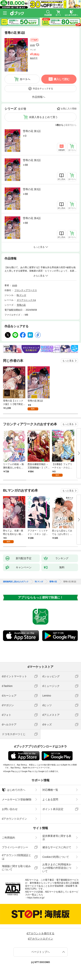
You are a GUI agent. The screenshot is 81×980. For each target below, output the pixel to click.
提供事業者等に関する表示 (57, 838)
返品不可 (34, 58)
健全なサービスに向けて (57, 847)
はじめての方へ (14, 790)
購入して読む (62, 79)
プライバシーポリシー (15, 847)
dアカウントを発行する (40, 933)
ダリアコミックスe (26, 300)
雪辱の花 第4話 (32, 218)
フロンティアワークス (26, 290)
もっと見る (68, 361)
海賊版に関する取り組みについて (16, 868)
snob (32, 45)
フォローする (37, 45)
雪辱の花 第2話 (32, 160)
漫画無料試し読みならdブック (16, 582)
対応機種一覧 (50, 790)
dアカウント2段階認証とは (16, 857)
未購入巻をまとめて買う (43, 117)
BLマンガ (21, 295)
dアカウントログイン (14, 819)
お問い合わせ (10, 809)
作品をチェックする (43, 89)
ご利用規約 (8, 838)
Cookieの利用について (56, 857)
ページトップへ (40, 952)
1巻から (60, 125)
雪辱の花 (21, 305)
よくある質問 (50, 799)
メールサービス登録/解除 (17, 799)
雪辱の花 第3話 (32, 189)
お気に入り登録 (69, 109)
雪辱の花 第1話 (32, 131)
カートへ (25, 79)
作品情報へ (39, 97)
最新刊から (71, 125)
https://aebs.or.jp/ (36, 898)
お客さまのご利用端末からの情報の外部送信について (57, 868)
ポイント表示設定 (53, 809)
